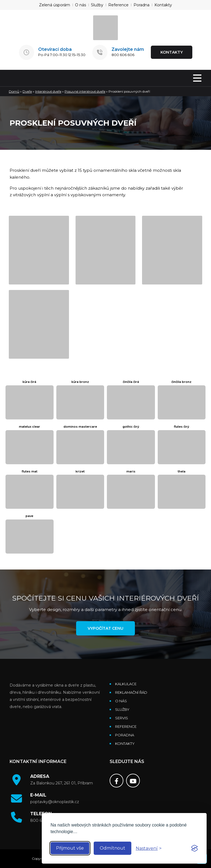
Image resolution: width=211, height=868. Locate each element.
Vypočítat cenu (105, 628)
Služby (97, 5)
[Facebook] (116, 781)
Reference (118, 5)
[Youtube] (133, 781)
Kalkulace (126, 684)
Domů (14, 91)
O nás (80, 5)
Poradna (141, 5)
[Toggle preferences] (149, 848)
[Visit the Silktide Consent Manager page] (195, 848)
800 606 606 (123, 55)
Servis (122, 718)
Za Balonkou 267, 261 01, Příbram (62, 783)
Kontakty (163, 5)
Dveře (27, 91)
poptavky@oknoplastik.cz (55, 802)
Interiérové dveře (48, 91)
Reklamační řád (131, 692)
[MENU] (197, 79)
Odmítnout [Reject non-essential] (113, 848)
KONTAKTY (172, 52)
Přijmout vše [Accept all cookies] (70, 848)
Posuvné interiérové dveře (85, 91)
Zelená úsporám (55, 5)
